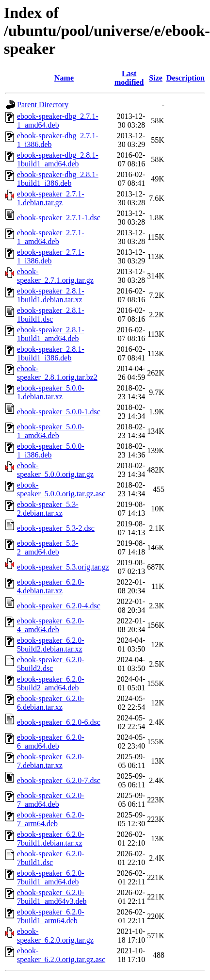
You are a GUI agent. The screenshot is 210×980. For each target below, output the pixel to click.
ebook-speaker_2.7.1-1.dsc (59, 218)
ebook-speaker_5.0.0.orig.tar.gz (55, 470)
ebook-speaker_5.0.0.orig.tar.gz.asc (61, 489)
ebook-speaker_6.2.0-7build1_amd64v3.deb (52, 897)
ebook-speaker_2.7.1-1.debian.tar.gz (51, 198)
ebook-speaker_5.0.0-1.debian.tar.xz (51, 392)
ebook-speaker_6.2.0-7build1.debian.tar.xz (51, 839)
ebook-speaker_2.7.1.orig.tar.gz (55, 276)
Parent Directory (43, 105)
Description (186, 78)
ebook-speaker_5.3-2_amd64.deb (48, 547)
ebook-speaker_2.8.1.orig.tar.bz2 (57, 373)
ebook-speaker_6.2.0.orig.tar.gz (55, 936)
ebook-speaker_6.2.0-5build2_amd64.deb (51, 683)
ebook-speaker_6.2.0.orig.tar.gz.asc (61, 955)
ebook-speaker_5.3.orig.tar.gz (63, 567)
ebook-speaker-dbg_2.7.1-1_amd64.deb (58, 121)
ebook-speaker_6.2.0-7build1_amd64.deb (51, 877)
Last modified (129, 78)
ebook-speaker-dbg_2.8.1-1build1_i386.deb (58, 179)
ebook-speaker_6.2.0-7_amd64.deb (51, 800)
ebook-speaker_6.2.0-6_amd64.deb (51, 742)
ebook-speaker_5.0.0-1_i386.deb (51, 450)
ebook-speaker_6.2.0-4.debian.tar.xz (51, 586)
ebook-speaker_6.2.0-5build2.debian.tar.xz (51, 645)
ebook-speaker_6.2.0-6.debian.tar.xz (51, 703)
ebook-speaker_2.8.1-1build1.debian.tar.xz (51, 295)
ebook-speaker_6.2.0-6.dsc (59, 722)
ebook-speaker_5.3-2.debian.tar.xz (48, 509)
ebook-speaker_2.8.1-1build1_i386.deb (51, 353)
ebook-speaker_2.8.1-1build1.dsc (51, 315)
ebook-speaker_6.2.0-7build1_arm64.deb (51, 916)
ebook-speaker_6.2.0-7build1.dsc (51, 858)
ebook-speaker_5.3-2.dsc (56, 528)
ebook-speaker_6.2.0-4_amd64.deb (51, 625)
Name (64, 78)
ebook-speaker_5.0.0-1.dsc (59, 412)
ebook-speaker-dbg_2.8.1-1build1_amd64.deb (58, 159)
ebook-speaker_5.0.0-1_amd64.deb (51, 431)
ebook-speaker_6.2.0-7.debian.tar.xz (51, 761)
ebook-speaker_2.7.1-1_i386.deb (51, 256)
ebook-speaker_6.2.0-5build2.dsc (51, 664)
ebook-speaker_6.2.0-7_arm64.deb (51, 819)
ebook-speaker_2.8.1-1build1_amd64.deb (51, 334)
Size (156, 78)
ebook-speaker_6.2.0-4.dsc (59, 606)
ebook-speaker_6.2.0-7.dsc (59, 780)
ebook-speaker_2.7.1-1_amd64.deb (51, 237)
